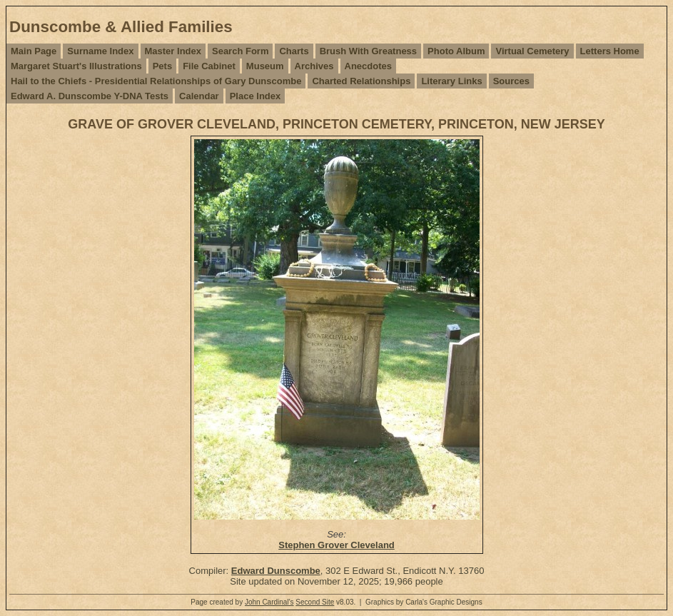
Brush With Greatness (368, 51)
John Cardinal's (269, 602)
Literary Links (451, 81)
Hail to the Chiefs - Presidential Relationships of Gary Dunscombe (156, 81)
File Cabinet (209, 66)
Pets (162, 66)
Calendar (199, 96)
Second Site (315, 602)
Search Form (240, 51)
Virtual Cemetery (532, 51)
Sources (511, 81)
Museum (265, 66)
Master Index (173, 51)
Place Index (255, 96)
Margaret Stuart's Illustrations (76, 66)
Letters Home (610, 51)
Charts (294, 51)
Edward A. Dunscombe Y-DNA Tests (90, 96)
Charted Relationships (361, 81)
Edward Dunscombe (276, 571)
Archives (314, 66)
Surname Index (100, 51)
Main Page (34, 51)
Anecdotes (368, 66)
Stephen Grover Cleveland (336, 545)
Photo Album (456, 51)
